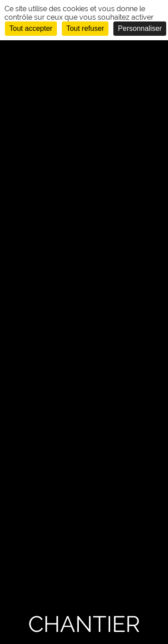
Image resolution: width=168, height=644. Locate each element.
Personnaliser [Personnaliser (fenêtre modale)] (140, 28)
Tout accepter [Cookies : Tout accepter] (31, 28)
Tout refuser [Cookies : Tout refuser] (85, 28)
